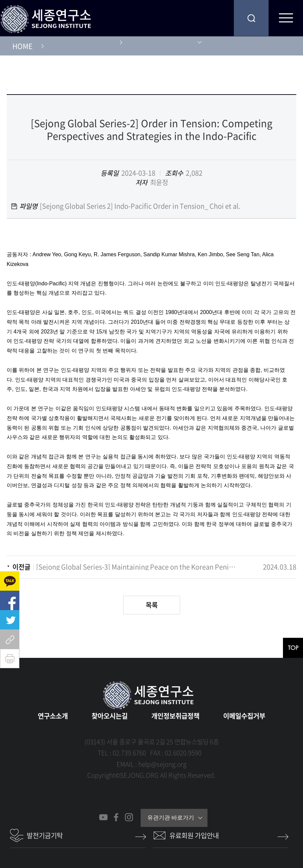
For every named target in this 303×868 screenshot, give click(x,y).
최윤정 (159, 182)
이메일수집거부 (244, 716)
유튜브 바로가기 (103, 817)
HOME (22, 46)
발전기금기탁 (45, 835)
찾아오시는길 (110, 716)
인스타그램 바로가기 (129, 817)
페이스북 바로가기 (116, 817)
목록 (152, 605)
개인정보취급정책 (175, 716)
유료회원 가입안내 (194, 835)
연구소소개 (53, 716)
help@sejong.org (162, 764)
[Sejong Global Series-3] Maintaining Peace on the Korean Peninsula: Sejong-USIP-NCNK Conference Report (136, 567)
